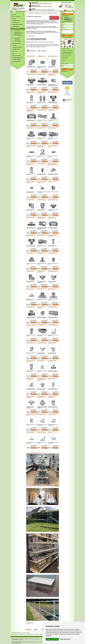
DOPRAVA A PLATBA (36, 6)
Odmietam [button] (55, 639)
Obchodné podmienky (22, 634)
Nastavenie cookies (15, 634)
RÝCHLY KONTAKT (66, 16)
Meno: (63, 23)
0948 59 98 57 (67, 17)
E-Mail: (63, 25)
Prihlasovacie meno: (65, 63)
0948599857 (30, 639)
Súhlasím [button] (49, 639)
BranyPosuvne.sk (19, 633)
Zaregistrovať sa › (65, 71)
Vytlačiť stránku (30, 623)
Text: (62, 29)
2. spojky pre (36, 40)
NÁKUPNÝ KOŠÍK (66, 3)
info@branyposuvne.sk (68, 18)
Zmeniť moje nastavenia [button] (65, 639)
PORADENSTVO (35, 3)
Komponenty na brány (26, 633)
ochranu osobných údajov (40, 642)
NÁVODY (33, 9)
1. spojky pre (36, 38)
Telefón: (63, 27)
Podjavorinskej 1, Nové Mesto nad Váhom (68, 20)
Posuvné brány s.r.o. (22, 639)
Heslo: (63, 66)
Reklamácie (37, 634)
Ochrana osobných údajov (30, 634)
